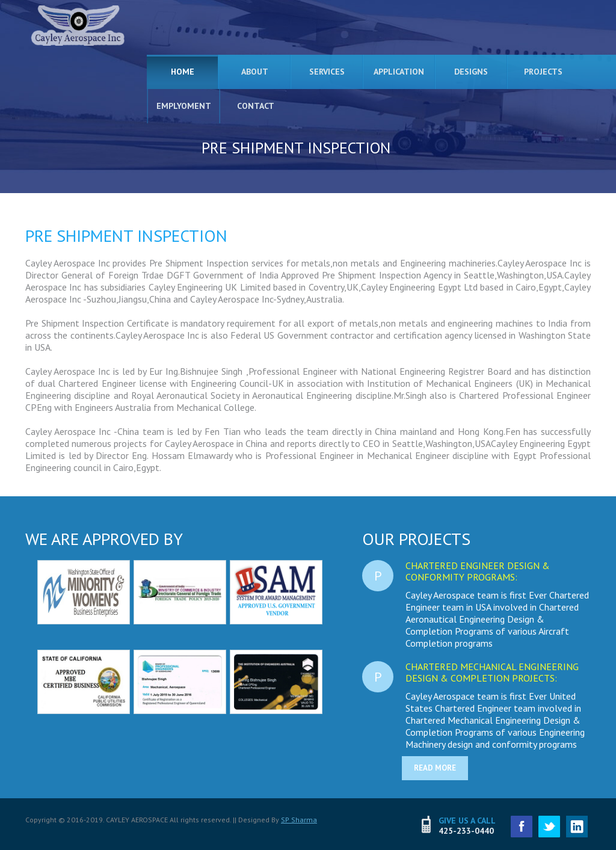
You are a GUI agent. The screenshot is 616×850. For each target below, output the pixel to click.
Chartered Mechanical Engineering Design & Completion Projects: (492, 672)
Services (327, 72)
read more (435, 768)
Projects (543, 72)
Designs (471, 72)
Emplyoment (184, 106)
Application (399, 72)
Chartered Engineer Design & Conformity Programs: (478, 571)
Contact (256, 106)
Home (183, 72)
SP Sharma (299, 820)
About (255, 72)
